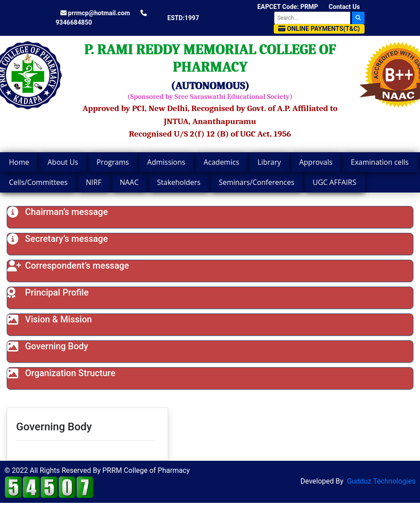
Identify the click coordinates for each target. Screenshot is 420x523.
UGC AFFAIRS (334, 182)
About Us (63, 162)
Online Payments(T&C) (319, 29)
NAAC (129, 182)
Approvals (316, 162)
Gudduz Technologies (381, 481)
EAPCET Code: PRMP (288, 7)
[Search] (312, 18)
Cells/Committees (38, 182)
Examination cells (380, 162)
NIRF (94, 182)
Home (19, 162)
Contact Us (344, 7)
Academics (221, 162)
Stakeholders (179, 182)
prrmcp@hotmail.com (95, 13)
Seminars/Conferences (257, 182)
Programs (113, 162)
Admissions (166, 162)
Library (269, 162)
